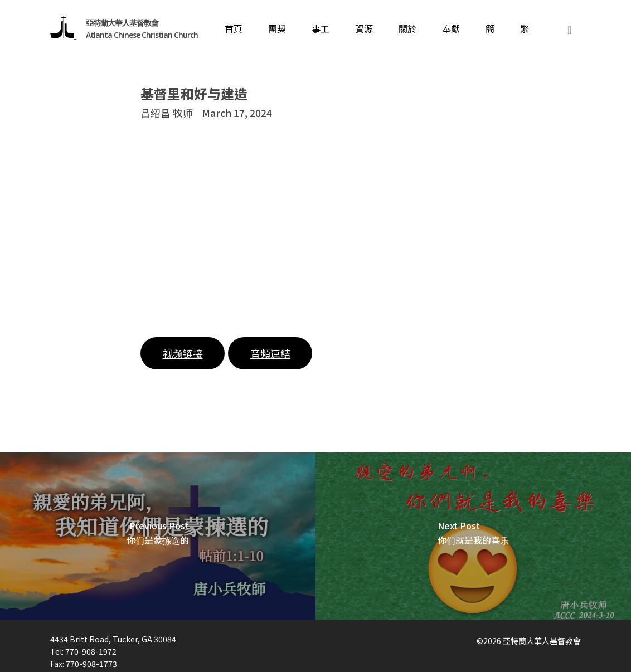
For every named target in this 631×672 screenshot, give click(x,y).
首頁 (234, 30)
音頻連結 (270, 353)
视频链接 (183, 353)
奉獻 (451, 30)
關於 (407, 30)
